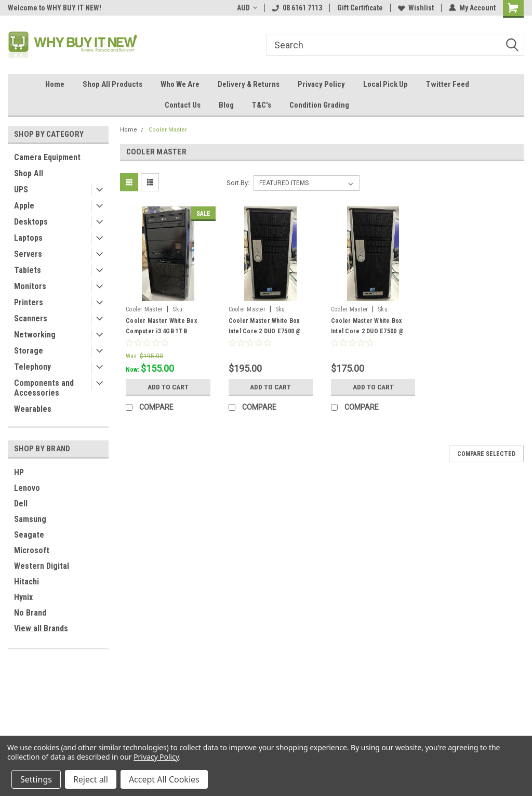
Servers (28, 254)
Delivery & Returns (249, 84)
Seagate (29, 535)
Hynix (23, 597)
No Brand (30, 613)
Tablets (28, 270)
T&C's (262, 105)
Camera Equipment (47, 157)
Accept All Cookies (164, 779)
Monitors (30, 286)
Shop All (29, 173)
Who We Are (180, 84)
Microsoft (32, 550)
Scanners (31, 318)
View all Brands (41, 628)
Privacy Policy (321, 84)
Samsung (30, 519)
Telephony (32, 367)
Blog (226, 105)
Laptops (28, 238)
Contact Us (183, 105)
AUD (247, 8)
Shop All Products (112, 84)
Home (55, 84)
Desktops (31, 222)
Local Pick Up (385, 84)
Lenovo (27, 488)
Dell (21, 504)
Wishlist (416, 8)
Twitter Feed (448, 84)
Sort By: (238, 183)
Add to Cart (168, 387)
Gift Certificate (360, 8)
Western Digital (42, 566)
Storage (29, 351)
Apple (24, 206)
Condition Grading (319, 105)
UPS (21, 190)
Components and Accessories (44, 388)
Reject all (91, 779)
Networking (35, 335)
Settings (36, 779)
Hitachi (26, 582)
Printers (29, 302)
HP (19, 472)
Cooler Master (168, 130)
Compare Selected (486, 454)
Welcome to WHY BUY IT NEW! (55, 8)
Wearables (33, 409)
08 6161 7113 (297, 8)
